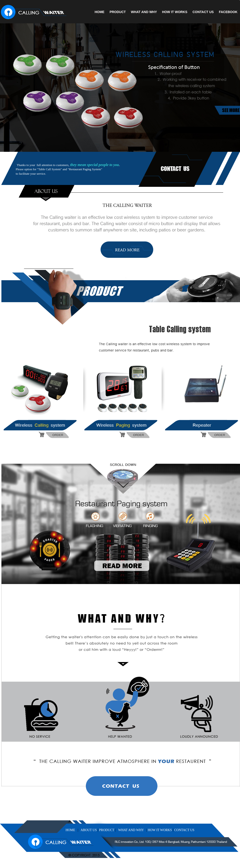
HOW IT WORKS (175, 12)
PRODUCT (118, 12)
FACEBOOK (228, 12)
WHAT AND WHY (144, 12)
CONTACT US (203, 12)
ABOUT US (89, 830)
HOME (99, 12)
